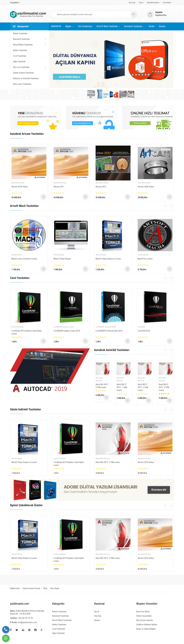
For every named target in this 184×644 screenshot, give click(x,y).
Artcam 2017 (59, 187)
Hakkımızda (15, 588)
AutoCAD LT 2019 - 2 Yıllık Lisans (143, 387)
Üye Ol (97, 612)
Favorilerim (167, 3)
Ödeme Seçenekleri (144, 616)
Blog (45, 588)
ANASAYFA (56, 26)
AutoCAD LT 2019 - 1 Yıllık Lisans (122, 387)
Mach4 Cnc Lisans (145, 259)
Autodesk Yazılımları (21, 39)
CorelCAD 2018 (144, 331)
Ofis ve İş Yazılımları (21, 67)
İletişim (162, 26)
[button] (160, 14)
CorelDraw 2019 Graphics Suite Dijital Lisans (27, 332)
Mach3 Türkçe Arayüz (62, 259)
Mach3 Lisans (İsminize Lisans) (24, 259)
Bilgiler (68, 26)
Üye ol (141, 3)
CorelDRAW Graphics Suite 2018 (67, 331)
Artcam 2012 (101, 187)
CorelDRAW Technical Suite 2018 (109, 331)
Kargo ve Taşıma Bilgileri (146, 629)
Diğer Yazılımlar (19, 62)
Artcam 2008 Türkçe (146, 187)
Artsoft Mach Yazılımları (23, 45)
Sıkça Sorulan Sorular (31, 588)
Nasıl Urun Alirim (143, 612)
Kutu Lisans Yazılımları (22, 84)
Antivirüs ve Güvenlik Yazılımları (26, 78)
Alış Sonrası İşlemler (145, 620)
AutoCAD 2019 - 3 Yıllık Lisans (102, 386)
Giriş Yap (132, 3)
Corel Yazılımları (20, 56)
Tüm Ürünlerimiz (85, 26)
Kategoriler (21, 26)
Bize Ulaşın (55, 588)
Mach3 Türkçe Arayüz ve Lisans (108, 259)
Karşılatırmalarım (153, 3)
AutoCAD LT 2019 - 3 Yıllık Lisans (164, 387)
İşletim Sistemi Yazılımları (24, 73)
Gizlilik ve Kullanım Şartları (147, 625)
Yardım (152, 26)
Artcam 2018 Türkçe (20, 187)
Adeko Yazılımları (20, 50)
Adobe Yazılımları (20, 33)
